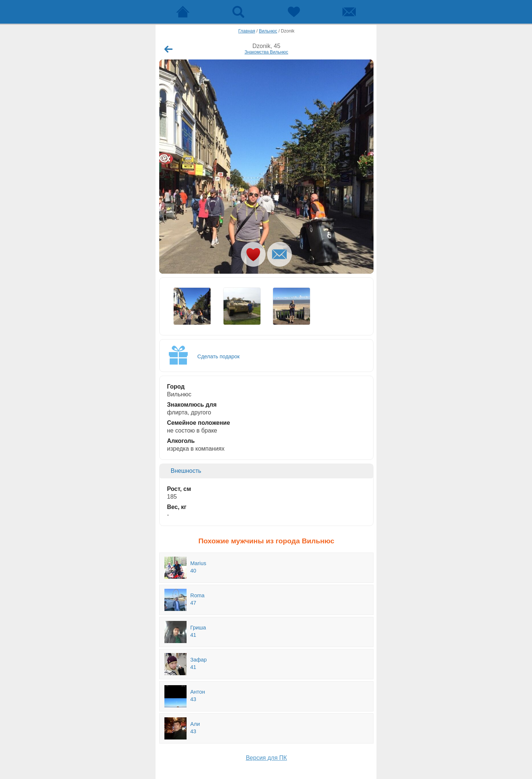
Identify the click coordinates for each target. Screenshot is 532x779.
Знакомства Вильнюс (266, 52)
